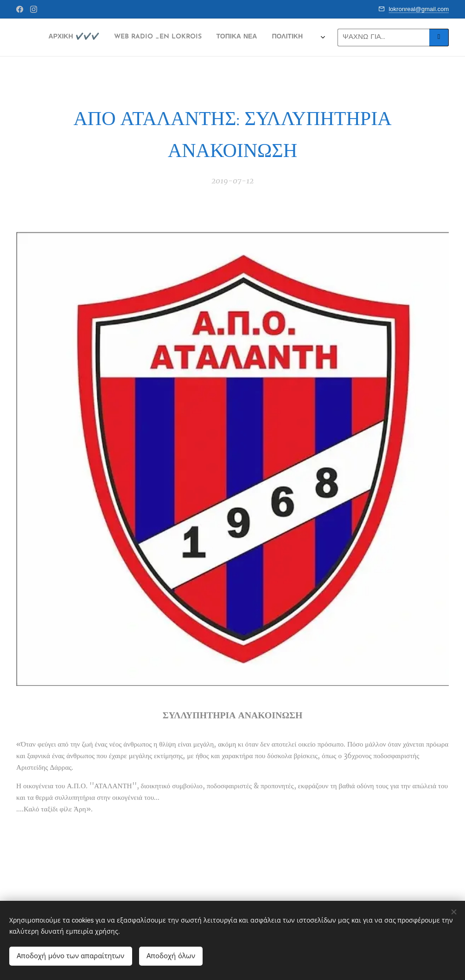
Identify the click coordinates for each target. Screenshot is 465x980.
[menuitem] (100, 38)
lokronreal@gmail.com (419, 9)
